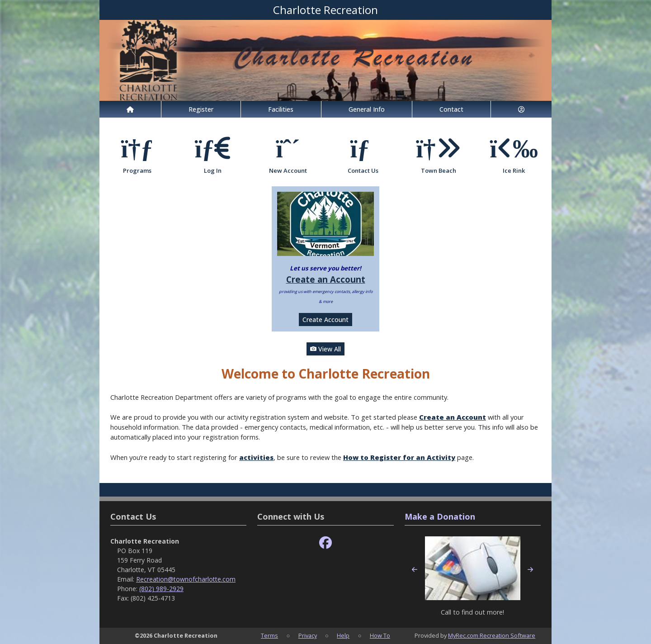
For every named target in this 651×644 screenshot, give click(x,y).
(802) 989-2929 (161, 589)
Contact (451, 109)
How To (380, 635)
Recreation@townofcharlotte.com (186, 579)
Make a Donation (440, 516)
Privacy (308, 635)
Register (201, 109)
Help (343, 635)
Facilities (281, 109)
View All (325, 349)
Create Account (325, 320)
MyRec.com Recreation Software (492, 635)
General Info (367, 109)
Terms (269, 635)
